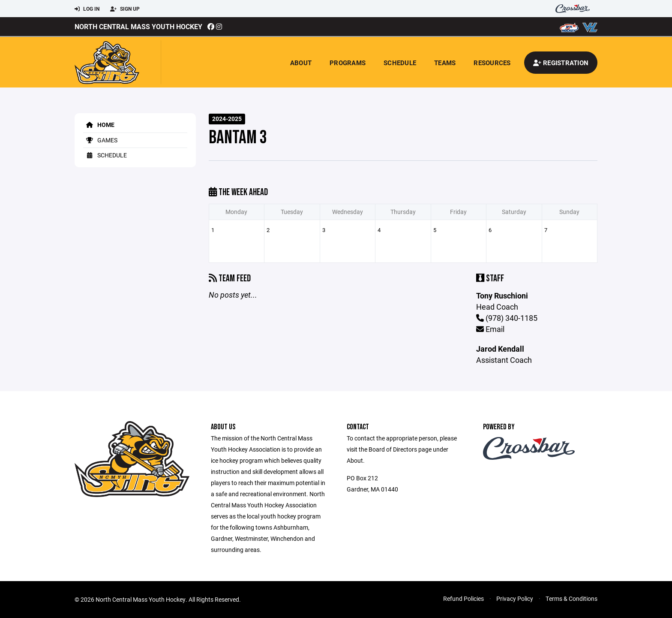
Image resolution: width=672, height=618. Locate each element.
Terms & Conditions (571, 598)
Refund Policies (463, 598)
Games (100, 140)
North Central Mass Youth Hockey (138, 26)
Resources (492, 63)
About (301, 63)
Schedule (400, 63)
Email (490, 329)
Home (99, 125)
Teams (445, 63)
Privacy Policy (515, 598)
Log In (87, 9)
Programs (348, 63)
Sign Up (125, 9)
